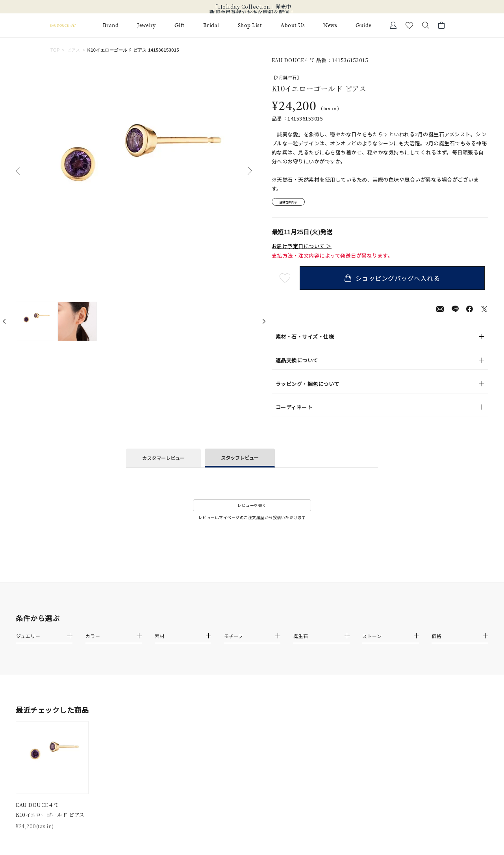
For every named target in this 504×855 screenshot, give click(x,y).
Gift (180, 25)
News (330, 25)
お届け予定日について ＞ (302, 249)
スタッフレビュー (240, 460)
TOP (55, 50)
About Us (293, 25)
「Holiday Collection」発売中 (252, 7)
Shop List (250, 25)
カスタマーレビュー (163, 461)
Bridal (211, 25)
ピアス (74, 50)
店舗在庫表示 (294, 203)
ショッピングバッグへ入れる (396, 281)
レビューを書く (252, 508)
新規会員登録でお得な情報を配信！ (252, 12)
